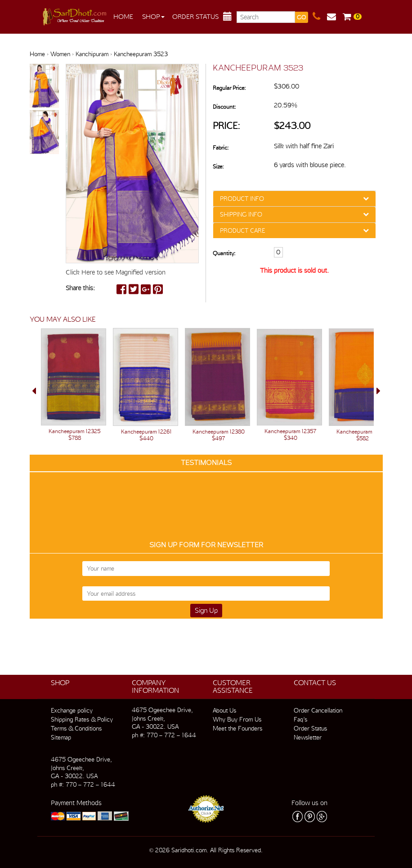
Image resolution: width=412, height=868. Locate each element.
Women (60, 54)
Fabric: (221, 148)
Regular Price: (229, 88)
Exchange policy (72, 710)
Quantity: (224, 253)
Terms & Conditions (76, 728)
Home (123, 17)
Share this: (80, 288)
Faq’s (300, 719)
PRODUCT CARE (242, 230)
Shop (153, 17)
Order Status (195, 17)
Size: (218, 166)
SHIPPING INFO (241, 214)
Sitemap (61, 737)
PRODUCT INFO (242, 199)
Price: (226, 126)
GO (301, 17)
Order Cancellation (318, 710)
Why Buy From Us (237, 719)
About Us (224, 710)
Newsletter (308, 737)
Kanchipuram (92, 54)
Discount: (224, 107)
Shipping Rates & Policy (82, 719)
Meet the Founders (237, 728)
